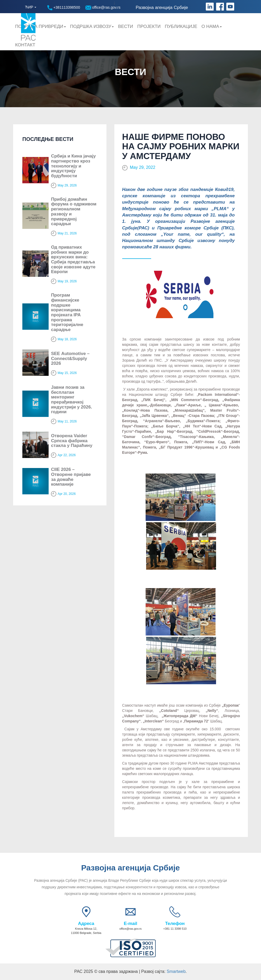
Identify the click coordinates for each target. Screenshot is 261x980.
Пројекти (149, 26)
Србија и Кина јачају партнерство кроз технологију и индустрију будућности (73, 166)
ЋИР (29, 7)
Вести (126, 26)
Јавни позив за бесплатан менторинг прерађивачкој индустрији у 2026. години (71, 400)
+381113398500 (64, 8)
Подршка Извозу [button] (92, 26)
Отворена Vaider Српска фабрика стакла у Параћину (72, 441)
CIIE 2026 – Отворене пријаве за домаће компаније (71, 477)
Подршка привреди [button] (41, 26)
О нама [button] (212, 26)
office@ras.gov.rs (103, 8)
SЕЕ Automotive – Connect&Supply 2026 (70, 358)
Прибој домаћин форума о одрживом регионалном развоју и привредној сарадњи (74, 211)
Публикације (181, 26)
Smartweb (176, 971)
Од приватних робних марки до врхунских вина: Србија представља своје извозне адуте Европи (73, 259)
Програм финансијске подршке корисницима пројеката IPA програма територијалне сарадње (67, 312)
